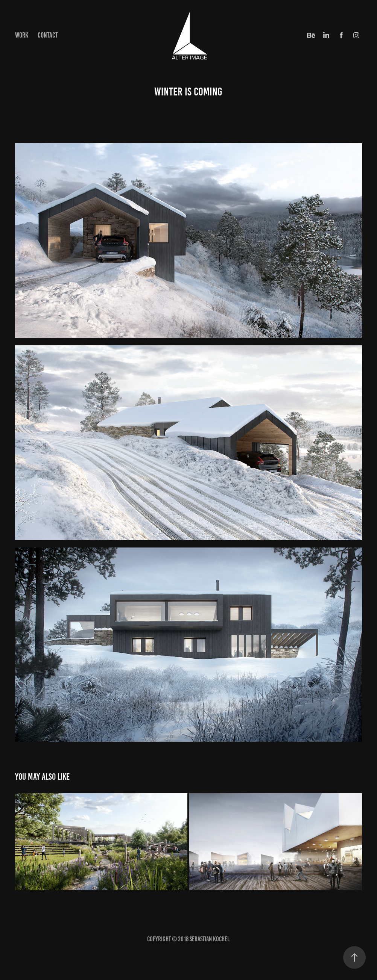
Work (22, 35)
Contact (48, 35)
